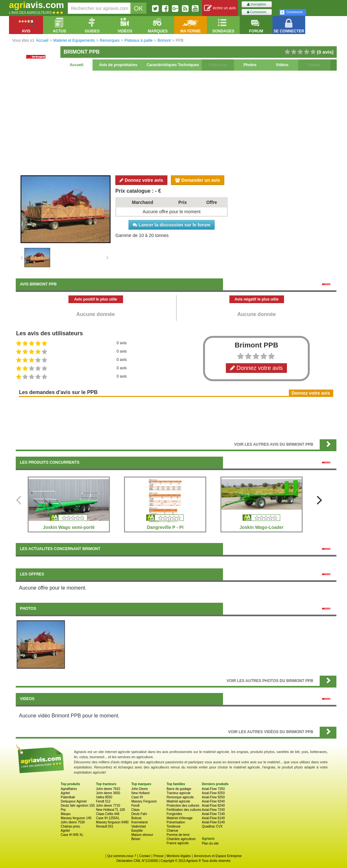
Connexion (257, 12)
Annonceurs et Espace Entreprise (218, 856)
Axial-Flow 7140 (213, 814)
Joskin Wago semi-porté (69, 527)
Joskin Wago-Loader (261, 527)
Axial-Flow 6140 (213, 818)
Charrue (172, 831)
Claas (136, 810)
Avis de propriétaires (118, 65)
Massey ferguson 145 (76, 818)
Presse (159, 856)
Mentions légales (179, 856)
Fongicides (174, 814)
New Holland (141, 793)
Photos (250, 65)
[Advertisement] (176, 122)
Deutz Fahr (139, 814)
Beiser (136, 839)
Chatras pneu (70, 826)
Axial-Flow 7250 (213, 789)
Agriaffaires (69, 789)
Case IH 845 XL (72, 835)
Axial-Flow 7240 (213, 810)
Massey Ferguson (144, 801)
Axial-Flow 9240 (213, 801)
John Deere (140, 789)
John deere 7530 (73, 822)
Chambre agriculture (181, 839)
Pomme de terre (178, 835)
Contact (145, 856)
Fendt (136, 806)
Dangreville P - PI (165, 527)
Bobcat (136, 818)
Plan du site (210, 843)
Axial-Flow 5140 (213, 822)
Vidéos (282, 65)
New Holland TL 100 (111, 810)
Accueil (77, 65)
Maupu (66, 814)
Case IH (137, 797)
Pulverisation (176, 822)
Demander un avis (198, 180)
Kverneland (140, 822)
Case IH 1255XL (108, 818)
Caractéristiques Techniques (173, 65)
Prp (63, 810)
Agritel (65, 793)
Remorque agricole (180, 797)
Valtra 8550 (104, 797)
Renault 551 (105, 826)
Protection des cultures (183, 806)
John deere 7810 (108, 789)
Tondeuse (173, 826)
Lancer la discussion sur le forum (171, 225)
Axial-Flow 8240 (213, 806)
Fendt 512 (103, 801)
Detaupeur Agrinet (74, 801)
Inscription (257, 4)
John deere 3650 (108, 793)
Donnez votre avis (141, 180)
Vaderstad (139, 826)
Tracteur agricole (178, 793)
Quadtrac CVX (212, 826)
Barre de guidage (179, 789)
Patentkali (68, 797)
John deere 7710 (108, 806)
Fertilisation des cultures (184, 810)
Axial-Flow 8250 (213, 793)
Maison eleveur (142, 835)
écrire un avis (220, 8)
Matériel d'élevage (179, 818)
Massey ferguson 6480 (112, 822)
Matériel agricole (178, 801)
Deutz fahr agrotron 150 (78, 806)
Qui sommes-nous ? (122, 856)
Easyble (137, 831)
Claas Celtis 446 (108, 814)
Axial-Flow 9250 (213, 797)
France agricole (178, 843)
